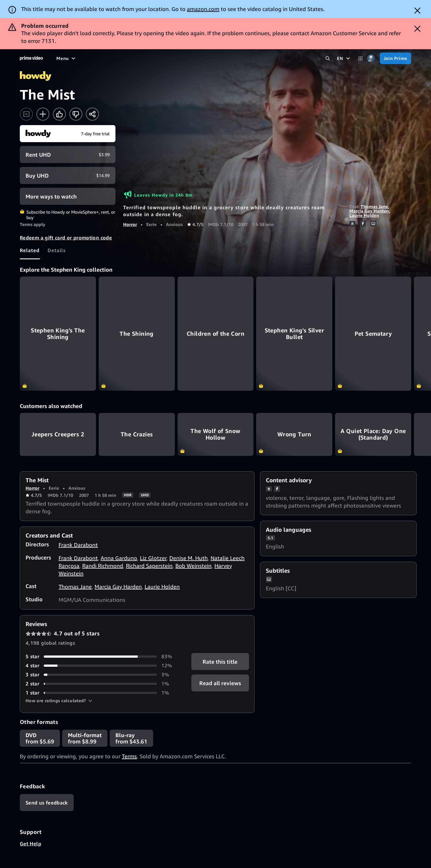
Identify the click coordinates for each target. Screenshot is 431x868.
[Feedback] (47, 803)
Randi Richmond (103, 566)
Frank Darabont (78, 545)
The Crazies (137, 434)
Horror (130, 224)
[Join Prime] (396, 58)
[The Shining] (137, 334)
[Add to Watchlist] (43, 114)
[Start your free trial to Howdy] (68, 134)
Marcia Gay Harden (369, 211)
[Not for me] (76, 114)
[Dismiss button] (417, 11)
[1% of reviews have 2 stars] (102, 684)
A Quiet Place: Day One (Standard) (373, 434)
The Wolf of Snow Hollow (216, 434)
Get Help (31, 844)
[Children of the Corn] (216, 334)
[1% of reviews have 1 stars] (102, 693)
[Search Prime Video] (328, 58)
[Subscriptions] (243, 58)
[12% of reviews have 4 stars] (102, 666)
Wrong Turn (294, 434)
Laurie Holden (364, 215)
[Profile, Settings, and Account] (371, 58)
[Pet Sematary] (373, 334)
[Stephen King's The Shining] (58, 334)
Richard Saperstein (149, 566)
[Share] (92, 114)
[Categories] (360, 58)
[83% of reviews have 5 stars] (102, 656)
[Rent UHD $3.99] (68, 155)
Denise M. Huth (189, 558)
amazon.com (203, 9)
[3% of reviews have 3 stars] (102, 675)
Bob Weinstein (194, 566)
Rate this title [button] (220, 662)
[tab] (30, 250)
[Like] (59, 114)
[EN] (344, 58)
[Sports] (164, 58)
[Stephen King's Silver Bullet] (294, 334)
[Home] (31, 58)
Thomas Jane (374, 206)
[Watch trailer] (26, 114)
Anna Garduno (119, 558)
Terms (129, 756)
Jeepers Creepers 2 (58, 434)
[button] (59, 701)
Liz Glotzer (153, 558)
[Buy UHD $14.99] (68, 175)
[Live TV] (208, 58)
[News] (186, 58)
